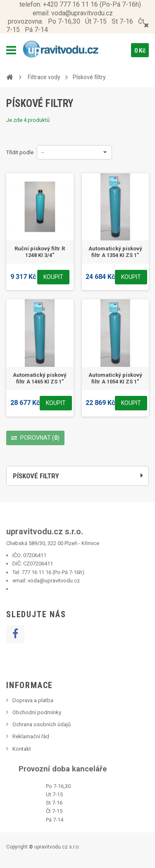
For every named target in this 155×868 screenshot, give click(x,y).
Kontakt (22, 749)
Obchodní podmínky (37, 712)
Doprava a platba (33, 700)
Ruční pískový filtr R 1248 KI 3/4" (40, 252)
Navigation (11, 50)
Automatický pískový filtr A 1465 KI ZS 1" (40, 378)
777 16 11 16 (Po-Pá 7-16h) (53, 572)
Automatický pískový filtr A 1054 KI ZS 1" (115, 378)
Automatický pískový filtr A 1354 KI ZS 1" (115, 252)
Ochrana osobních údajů (42, 724)
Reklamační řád (31, 736)
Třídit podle (20, 152)
